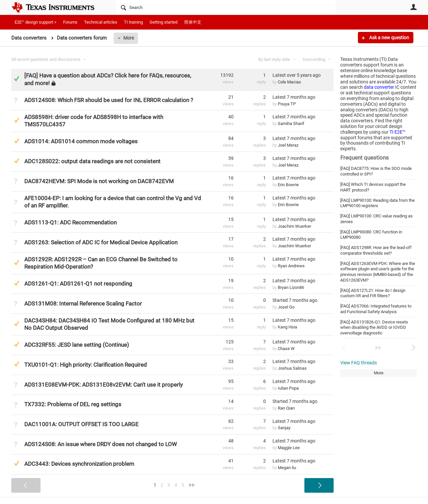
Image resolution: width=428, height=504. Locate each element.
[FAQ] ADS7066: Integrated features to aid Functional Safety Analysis (376, 309)
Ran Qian (286, 408)
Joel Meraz (288, 145)
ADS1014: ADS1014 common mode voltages (81, 141)
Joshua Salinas (292, 368)
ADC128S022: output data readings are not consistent (92, 161)
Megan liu (287, 468)
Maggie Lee (289, 448)
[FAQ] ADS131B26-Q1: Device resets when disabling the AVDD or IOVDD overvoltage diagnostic (374, 327)
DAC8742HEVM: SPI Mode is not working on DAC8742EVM (99, 181)
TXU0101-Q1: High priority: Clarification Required (86, 365)
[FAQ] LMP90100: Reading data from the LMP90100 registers (377, 203)
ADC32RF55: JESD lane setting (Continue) (77, 345)
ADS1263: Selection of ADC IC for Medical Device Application (101, 242)
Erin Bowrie (288, 185)
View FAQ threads (359, 363)
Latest (297, 75)
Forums (70, 22)
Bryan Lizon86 (291, 287)
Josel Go (286, 307)
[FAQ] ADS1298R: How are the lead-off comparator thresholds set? (376, 250)
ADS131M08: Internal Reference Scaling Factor (83, 304)
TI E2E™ (397, 132)
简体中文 (193, 22)
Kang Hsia (287, 327)
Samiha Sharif (291, 124)
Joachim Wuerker (294, 226)
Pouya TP (287, 104)
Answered (16, 79)
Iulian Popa (288, 388)
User (413, 7)
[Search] (226, 7)
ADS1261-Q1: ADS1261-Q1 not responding (78, 284)
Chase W (286, 349)
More (129, 38)
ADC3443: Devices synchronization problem (79, 464)
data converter (379, 87)
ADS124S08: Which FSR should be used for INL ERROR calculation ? (109, 100)
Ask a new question (389, 38)
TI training (133, 22)
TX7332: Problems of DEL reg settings (73, 404)
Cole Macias (289, 82)
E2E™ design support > (36, 22)
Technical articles (101, 22)
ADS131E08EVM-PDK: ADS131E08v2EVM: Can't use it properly (104, 385)
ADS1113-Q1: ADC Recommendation (70, 222)
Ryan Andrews (291, 266)
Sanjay (284, 428)
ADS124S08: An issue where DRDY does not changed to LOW (101, 444)
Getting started (163, 22)
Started (295, 300)
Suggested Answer (16, 120)
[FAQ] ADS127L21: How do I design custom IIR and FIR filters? (373, 293)
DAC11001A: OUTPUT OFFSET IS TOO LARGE (81, 424)
